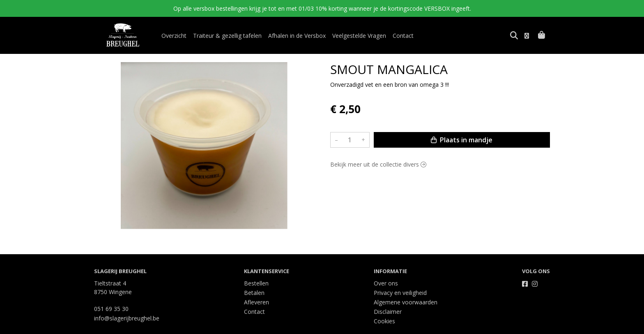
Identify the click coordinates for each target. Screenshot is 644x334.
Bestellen (256, 283)
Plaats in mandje (462, 140)
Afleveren (256, 302)
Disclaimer (388, 312)
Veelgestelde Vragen (359, 36)
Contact (403, 36)
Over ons (386, 283)
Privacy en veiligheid (400, 293)
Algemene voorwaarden (406, 302)
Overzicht (174, 36)
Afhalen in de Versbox (297, 36)
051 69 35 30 (111, 309)
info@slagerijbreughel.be (127, 318)
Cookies (384, 321)
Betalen (254, 293)
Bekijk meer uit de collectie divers (378, 164)
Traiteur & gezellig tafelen (227, 36)
